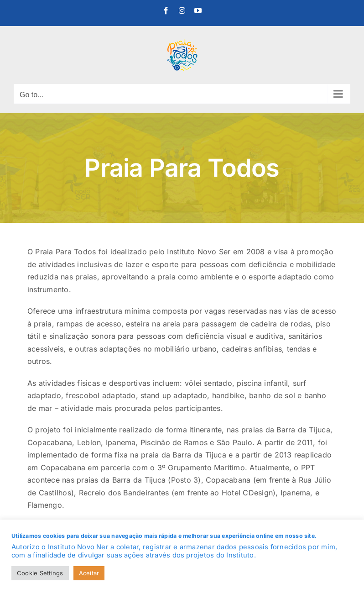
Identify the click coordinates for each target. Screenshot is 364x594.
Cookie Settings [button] (40, 573)
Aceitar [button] (89, 573)
